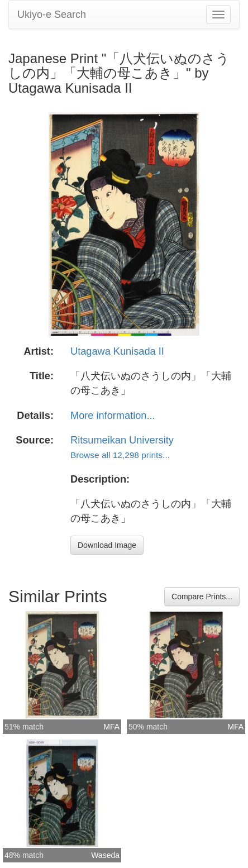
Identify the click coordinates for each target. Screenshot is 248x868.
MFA (111, 727)
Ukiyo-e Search (52, 15)
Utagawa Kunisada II (117, 351)
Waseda (105, 855)
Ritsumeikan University (122, 440)
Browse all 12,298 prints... (120, 455)
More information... (113, 416)
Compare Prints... (202, 597)
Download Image (107, 545)
